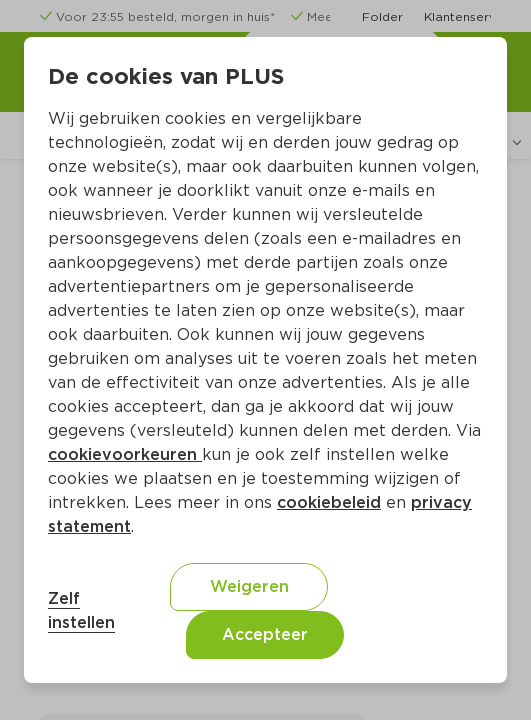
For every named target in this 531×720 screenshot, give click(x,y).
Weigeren (249, 586)
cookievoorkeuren (125, 454)
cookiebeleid (329, 502)
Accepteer (265, 634)
